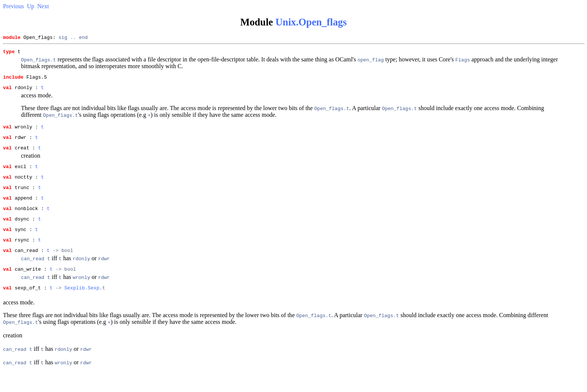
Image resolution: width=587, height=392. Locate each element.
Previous (13, 6)
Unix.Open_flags (311, 22)
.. (73, 38)
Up (31, 6)
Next (43, 6)
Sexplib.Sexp (82, 308)
